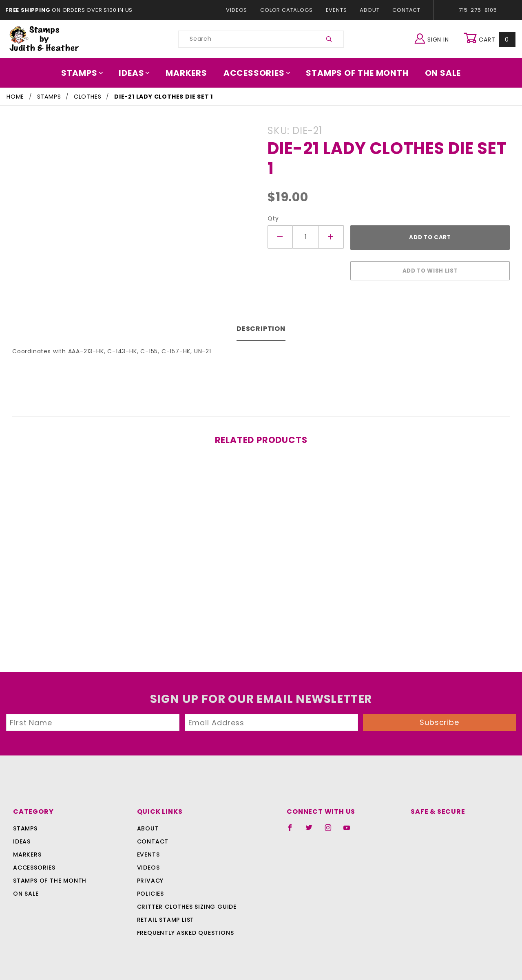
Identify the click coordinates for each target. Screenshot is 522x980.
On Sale (437, 73)
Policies (150, 890)
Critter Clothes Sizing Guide (185, 903)
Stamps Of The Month (353, 73)
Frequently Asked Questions (184, 929)
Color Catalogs (288, 10)
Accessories (257, 73)
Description (261, 325)
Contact (405, 10)
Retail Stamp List (166, 916)
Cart (490, 39)
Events (336, 10)
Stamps (88, 73)
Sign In (434, 38)
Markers (189, 73)
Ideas (139, 73)
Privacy (150, 876)
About (369, 10)
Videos (240, 10)
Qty (272, 219)
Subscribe (440, 718)
